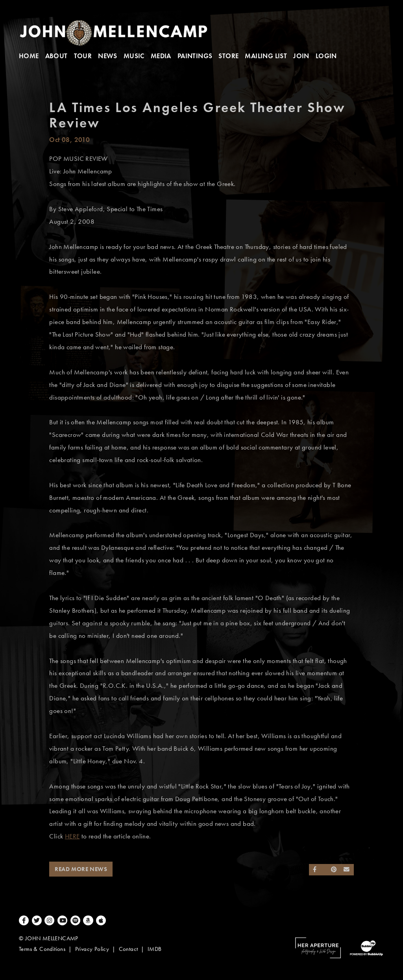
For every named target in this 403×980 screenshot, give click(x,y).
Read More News (81, 869)
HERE (72, 836)
